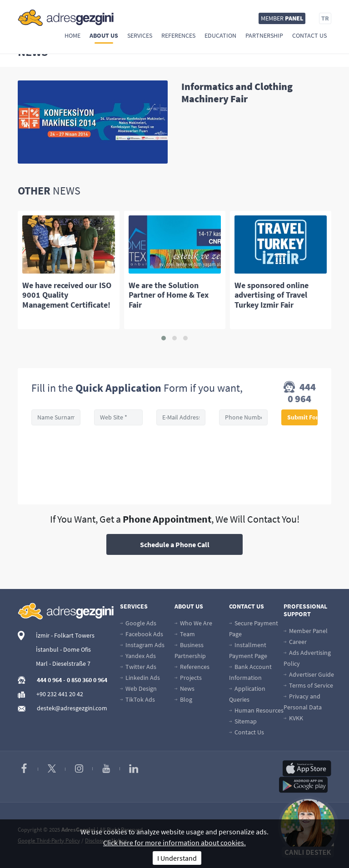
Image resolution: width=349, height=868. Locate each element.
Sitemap (243, 721)
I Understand (177, 858)
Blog (183, 699)
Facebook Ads (142, 634)
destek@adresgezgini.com (72, 708)
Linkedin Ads (140, 678)
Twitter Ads (138, 667)
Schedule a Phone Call (175, 544)
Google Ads (138, 623)
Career (295, 642)
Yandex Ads (138, 656)
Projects (188, 678)
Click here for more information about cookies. (174, 843)
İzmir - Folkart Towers (65, 635)
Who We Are (193, 623)
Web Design (138, 688)
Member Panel (306, 631)
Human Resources (256, 710)
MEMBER (282, 18)
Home (72, 35)
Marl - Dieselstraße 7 (63, 663)
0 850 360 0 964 (87, 680)
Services (140, 35)
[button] (164, 338)
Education (220, 35)
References (178, 35)
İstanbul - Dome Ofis (63, 649)
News (184, 688)
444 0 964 (300, 393)
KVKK (293, 718)
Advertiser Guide (309, 674)
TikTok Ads (137, 699)
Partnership (264, 35)
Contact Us (309, 35)
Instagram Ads (142, 645)
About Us (104, 35)
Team (185, 634)
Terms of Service (308, 685)
